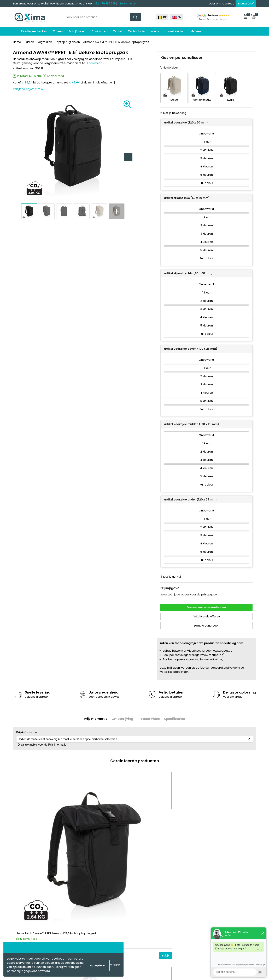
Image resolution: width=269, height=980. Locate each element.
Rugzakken (45, 42)
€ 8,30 (143, 846)
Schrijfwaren (77, 31)
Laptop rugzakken (68, 42)
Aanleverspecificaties (93, 911)
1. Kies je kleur (169, 68)
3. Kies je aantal (171, 571)
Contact (228, 4)
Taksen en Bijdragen (92, 906)
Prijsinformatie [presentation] (94, 712)
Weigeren (115, 965)
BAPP (82, 926)
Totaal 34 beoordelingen (213, 19)
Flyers (82, 895)
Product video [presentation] (149, 712)
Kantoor (156, 31)
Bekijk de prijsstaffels (28, 89)
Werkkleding (176, 31)
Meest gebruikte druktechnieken (100, 900)
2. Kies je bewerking (173, 108)
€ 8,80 (204, 846)
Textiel (118, 31)
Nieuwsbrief (246, 4)
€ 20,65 (83, 846)
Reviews (213, 15)
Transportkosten (90, 921)
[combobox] (96, 17)
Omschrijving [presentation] (122, 712)
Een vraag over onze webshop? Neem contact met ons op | (53, 4)
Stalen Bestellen (89, 916)
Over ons (215, 4)
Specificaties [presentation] (176, 712)
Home (17, 42)
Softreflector (148, 890)
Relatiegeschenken (34, 31)
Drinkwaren (99, 31)
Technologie (136, 31)
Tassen (58, 31)
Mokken (144, 885)
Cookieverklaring (211, 885)
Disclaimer (206, 890)
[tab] (94, 713)
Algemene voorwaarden (216, 879)
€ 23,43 (22, 846)
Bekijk (64, 847)
